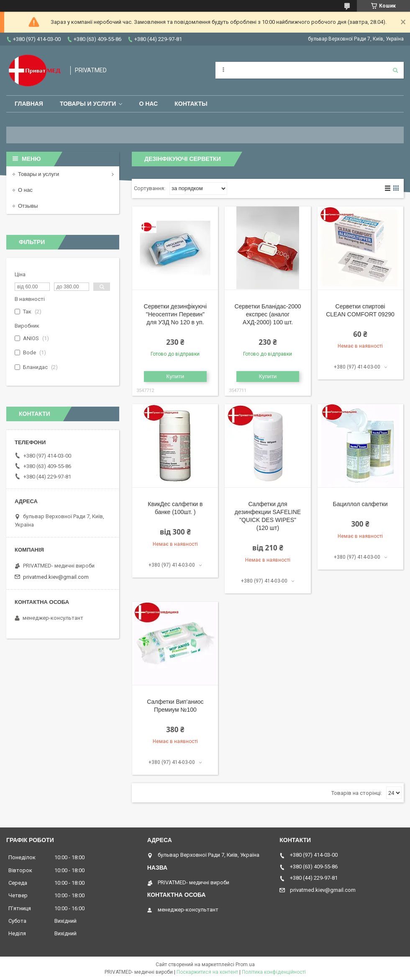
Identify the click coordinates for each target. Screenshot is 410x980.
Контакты (191, 104)
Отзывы (28, 206)
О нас (148, 104)
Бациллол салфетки (360, 504)
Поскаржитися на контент (207, 972)
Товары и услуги (88, 104)
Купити (176, 376)
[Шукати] (395, 70)
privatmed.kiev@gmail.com (56, 577)
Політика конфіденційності (274, 972)
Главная (29, 104)
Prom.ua (245, 965)
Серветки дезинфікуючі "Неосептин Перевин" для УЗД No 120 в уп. (176, 314)
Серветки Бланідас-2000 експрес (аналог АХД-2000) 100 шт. (268, 314)
